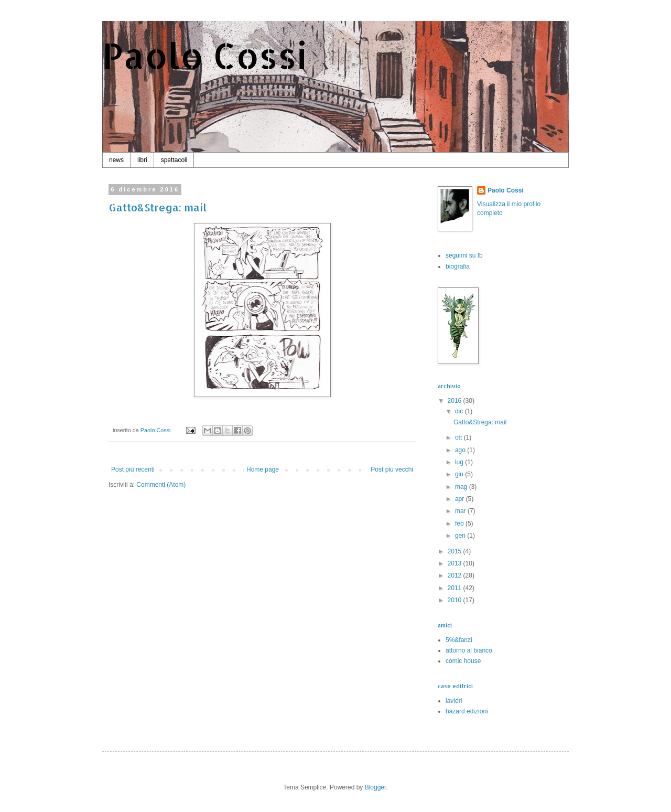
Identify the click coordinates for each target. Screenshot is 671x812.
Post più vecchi (392, 469)
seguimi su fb (464, 255)
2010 (456, 600)
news (116, 160)
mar (461, 511)
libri (142, 160)
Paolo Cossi (205, 55)
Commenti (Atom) (161, 485)
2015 (456, 551)
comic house (463, 661)
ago (461, 450)
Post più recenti (133, 469)
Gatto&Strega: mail (158, 207)
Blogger (376, 787)
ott (459, 437)
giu (460, 474)
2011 (456, 588)
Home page (263, 469)
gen (461, 536)
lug (460, 462)
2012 (456, 575)
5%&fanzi (459, 640)
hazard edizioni (467, 711)
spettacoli (174, 160)
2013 (456, 563)
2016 (456, 401)
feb (460, 523)
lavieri (454, 701)
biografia (458, 266)
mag (462, 487)
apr (461, 499)
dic (460, 411)
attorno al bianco (469, 650)
